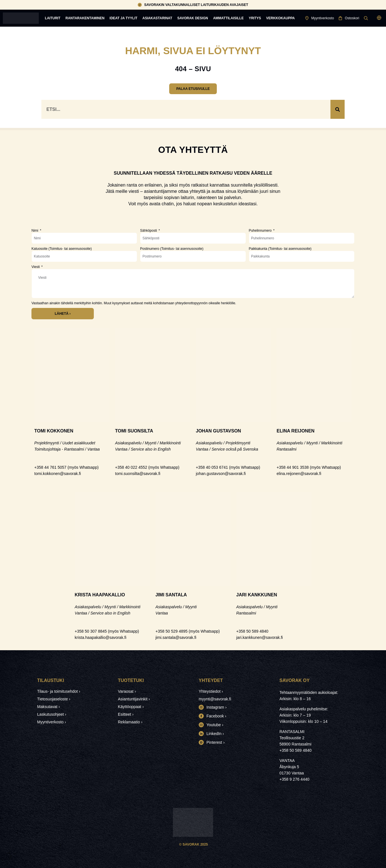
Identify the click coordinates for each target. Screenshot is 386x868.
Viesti (36, 267)
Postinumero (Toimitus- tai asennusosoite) (172, 249)
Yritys (255, 18)
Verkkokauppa (280, 18)
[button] (379, 18)
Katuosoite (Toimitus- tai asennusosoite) (62, 249)
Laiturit (53, 18)
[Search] (338, 109)
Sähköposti (149, 231)
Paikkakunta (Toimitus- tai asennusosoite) (280, 249)
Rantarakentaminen (85, 18)
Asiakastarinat (157, 18)
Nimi (35, 231)
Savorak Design (192, 18)
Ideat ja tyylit (124, 18)
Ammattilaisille (228, 18)
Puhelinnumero (261, 231)
